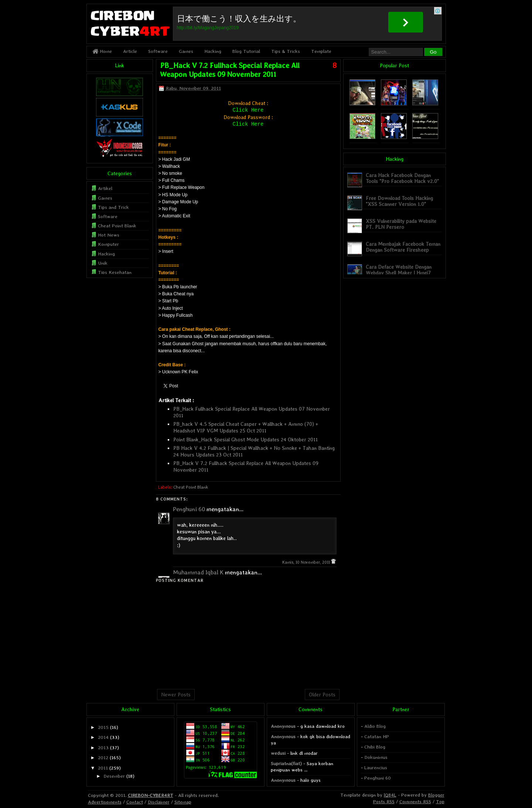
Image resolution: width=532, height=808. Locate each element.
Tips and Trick (113, 207)
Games (186, 51)
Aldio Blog (375, 726)
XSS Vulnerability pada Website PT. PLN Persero (401, 224)
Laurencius (376, 768)
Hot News (109, 235)
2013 (103, 748)
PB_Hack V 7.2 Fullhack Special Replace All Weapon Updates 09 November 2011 (230, 70)
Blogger (436, 795)
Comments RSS (415, 802)
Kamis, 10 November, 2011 (307, 562)
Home (102, 51)
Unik (103, 263)
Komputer (108, 244)
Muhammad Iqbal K (198, 572)
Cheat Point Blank (191, 487)
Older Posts (322, 695)
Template (321, 51)
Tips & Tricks (286, 51)
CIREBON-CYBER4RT (151, 795)
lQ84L (390, 795)
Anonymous (283, 726)
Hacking (213, 51)
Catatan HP (377, 736)
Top (440, 802)
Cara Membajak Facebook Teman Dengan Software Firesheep (403, 247)
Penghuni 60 (189, 509)
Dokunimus (376, 757)
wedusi (278, 753)
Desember (114, 776)
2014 (103, 737)
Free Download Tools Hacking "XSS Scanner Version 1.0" (399, 201)
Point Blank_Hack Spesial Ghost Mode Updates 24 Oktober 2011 (245, 439)
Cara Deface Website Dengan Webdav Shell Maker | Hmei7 (399, 270)
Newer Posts (176, 695)
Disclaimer (159, 802)
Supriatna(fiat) (286, 763)
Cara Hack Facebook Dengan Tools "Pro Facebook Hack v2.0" (402, 178)
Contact (135, 802)
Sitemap (183, 802)
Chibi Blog (375, 747)
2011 (103, 768)
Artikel (105, 188)
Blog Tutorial (246, 51)
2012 (103, 758)
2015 (103, 727)
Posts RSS (384, 802)
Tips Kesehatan (115, 272)
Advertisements (105, 802)
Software (158, 51)
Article (130, 51)
